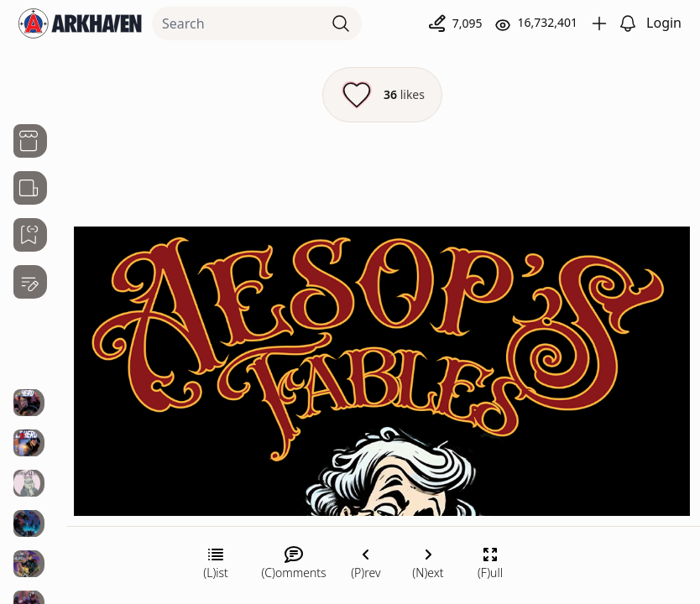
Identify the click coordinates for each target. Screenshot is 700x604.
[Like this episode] (382, 95)
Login (664, 23)
